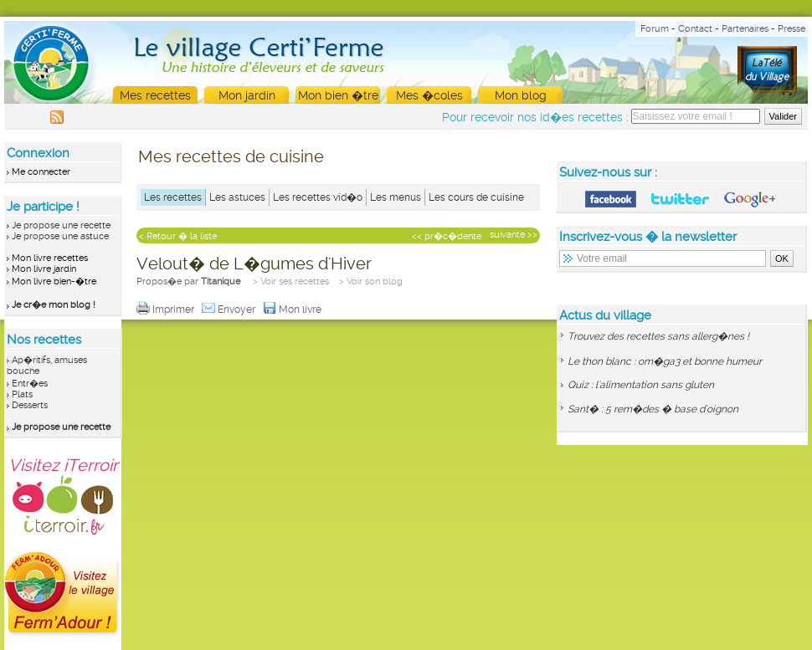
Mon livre (293, 310)
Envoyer (230, 310)
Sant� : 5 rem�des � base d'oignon (653, 409)
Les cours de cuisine (476, 197)
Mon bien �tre (338, 95)
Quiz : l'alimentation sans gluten (641, 385)
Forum (655, 29)
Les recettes (173, 197)
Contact (695, 29)
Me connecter (41, 172)
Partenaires (745, 29)
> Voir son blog (371, 281)
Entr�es (30, 384)
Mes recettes (155, 95)
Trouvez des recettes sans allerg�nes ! (658, 336)
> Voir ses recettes (291, 281)
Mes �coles (429, 95)
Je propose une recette (61, 225)
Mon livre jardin (44, 269)
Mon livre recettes (50, 258)
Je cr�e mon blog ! (54, 305)
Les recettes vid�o (318, 197)
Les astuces (237, 197)
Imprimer (167, 310)
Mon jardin (247, 95)
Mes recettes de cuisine (231, 156)
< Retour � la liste (178, 236)
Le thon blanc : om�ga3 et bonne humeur (665, 361)
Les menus (396, 197)
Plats (22, 394)
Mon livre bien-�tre (54, 281)
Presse (791, 29)
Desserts (30, 405)
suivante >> (514, 235)
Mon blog (521, 95)
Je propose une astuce (60, 236)
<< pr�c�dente (447, 236)
